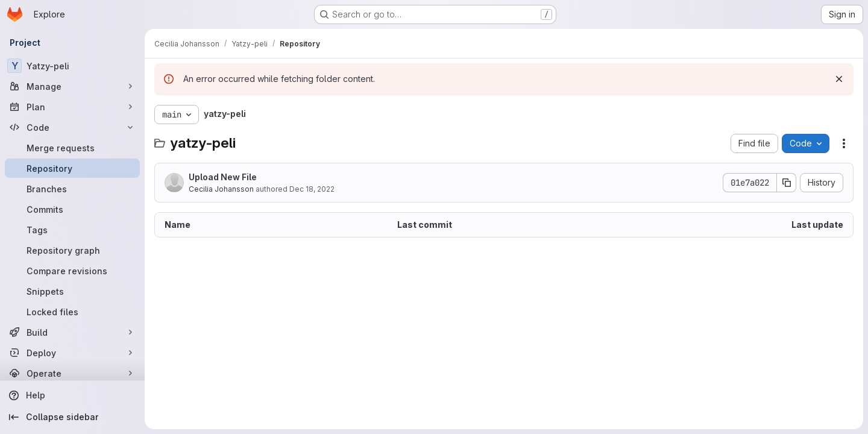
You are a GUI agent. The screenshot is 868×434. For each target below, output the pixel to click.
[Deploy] (72, 353)
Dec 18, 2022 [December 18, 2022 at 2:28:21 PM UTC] (312, 189)
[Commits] (72, 209)
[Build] (72, 332)
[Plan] (72, 107)
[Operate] (72, 373)
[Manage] (72, 86)
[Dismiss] (839, 79)
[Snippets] (72, 291)
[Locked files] (72, 312)
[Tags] (72, 230)
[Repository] (72, 168)
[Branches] (72, 189)
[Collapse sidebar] (72, 417)
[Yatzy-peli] (72, 66)
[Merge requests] (72, 148)
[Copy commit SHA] (787, 183)
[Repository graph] (72, 250)
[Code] (72, 127)
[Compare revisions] (72, 271)
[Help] (72, 395)
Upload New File (223, 177)
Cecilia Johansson (221, 189)
